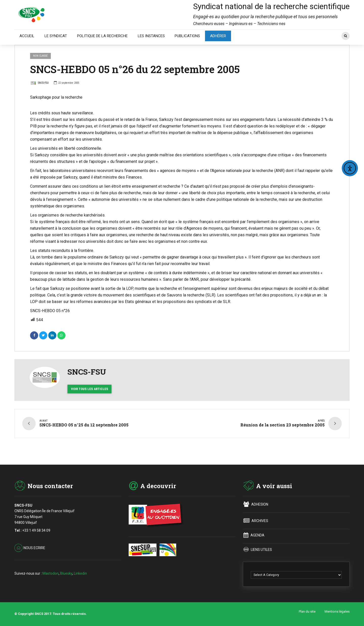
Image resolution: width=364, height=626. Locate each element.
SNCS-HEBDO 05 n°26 (50, 311)
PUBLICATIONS (187, 36)
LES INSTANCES (151, 36)
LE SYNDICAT (56, 36)
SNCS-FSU (39, 83)
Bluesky (66, 570)
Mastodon (51, 570)
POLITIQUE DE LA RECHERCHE (102, 36)
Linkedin (80, 570)
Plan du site (307, 609)
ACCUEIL (27, 36)
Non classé (40, 56)
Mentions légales (337, 609)
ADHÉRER (218, 36)
